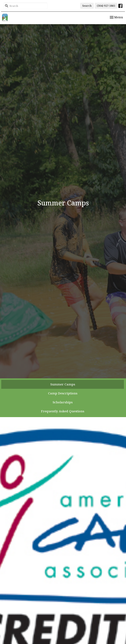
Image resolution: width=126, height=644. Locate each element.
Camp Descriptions (63, 393)
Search (87, 6)
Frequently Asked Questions (63, 411)
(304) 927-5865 (106, 6)
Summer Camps (63, 384)
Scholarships (63, 402)
